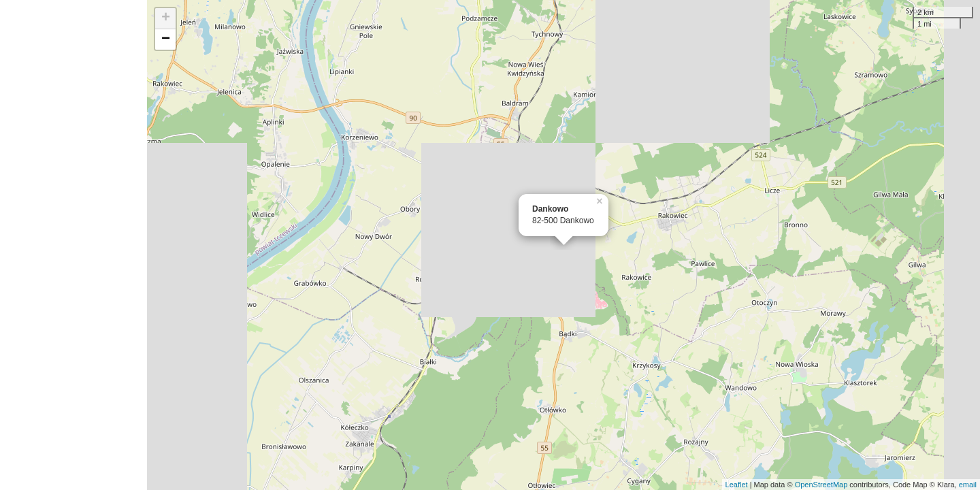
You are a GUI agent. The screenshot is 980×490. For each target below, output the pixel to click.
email (968, 485)
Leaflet (737, 485)
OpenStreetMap (821, 485)
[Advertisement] (73, 245)
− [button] (166, 39)
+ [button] (166, 18)
